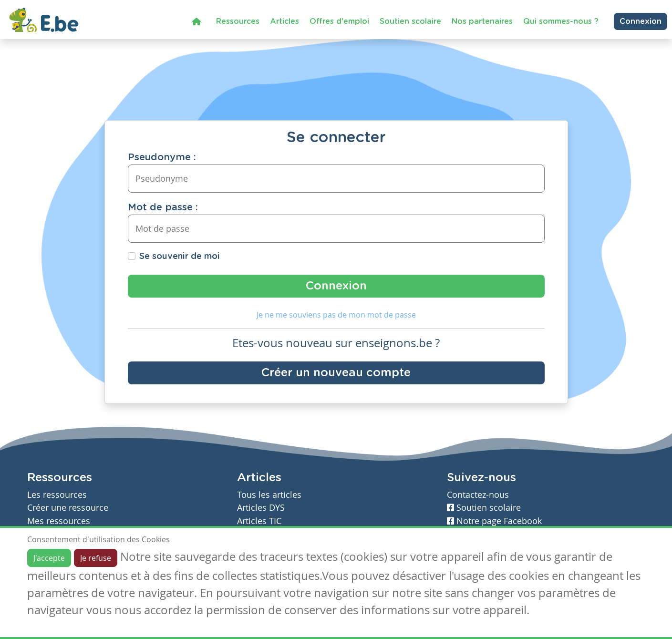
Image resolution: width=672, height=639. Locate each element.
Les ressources (57, 495)
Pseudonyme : (162, 157)
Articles (284, 21)
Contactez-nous (478, 495)
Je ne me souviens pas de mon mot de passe (336, 315)
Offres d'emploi (339, 21)
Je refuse (96, 558)
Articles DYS (261, 508)
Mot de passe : (163, 207)
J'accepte (49, 558)
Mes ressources (59, 521)
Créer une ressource (68, 508)
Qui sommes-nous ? (561, 21)
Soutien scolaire (410, 21)
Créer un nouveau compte (336, 373)
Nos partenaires (482, 21)
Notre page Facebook (494, 521)
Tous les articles (269, 495)
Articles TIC (259, 521)
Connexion (641, 21)
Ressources (238, 21)
